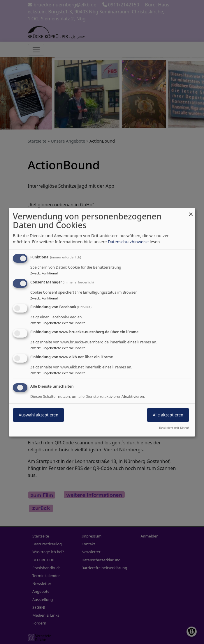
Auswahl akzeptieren (38, 415)
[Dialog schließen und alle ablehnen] (191, 211)
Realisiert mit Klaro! (174, 428)
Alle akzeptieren (168, 415)
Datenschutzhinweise (128, 242)
